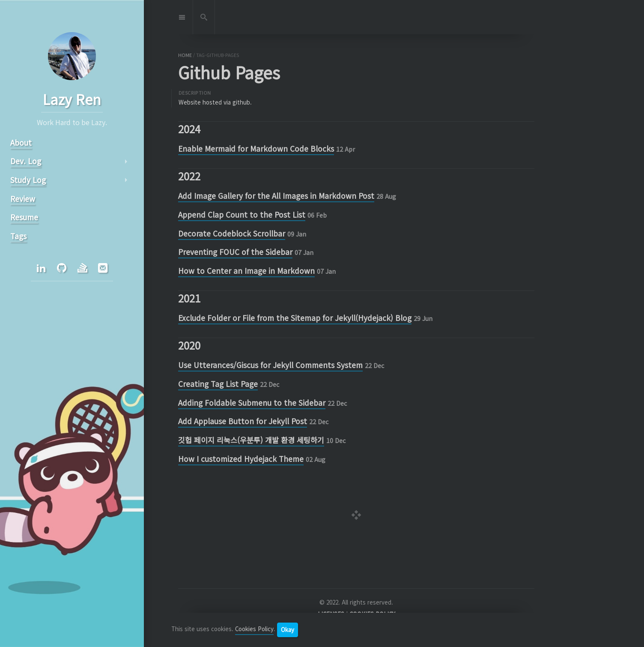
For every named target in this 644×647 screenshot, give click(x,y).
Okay (288, 630)
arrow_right (126, 162)
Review (23, 199)
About (21, 142)
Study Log (28, 180)
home (185, 55)
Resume (24, 217)
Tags (18, 236)
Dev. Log (26, 161)
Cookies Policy (254, 629)
